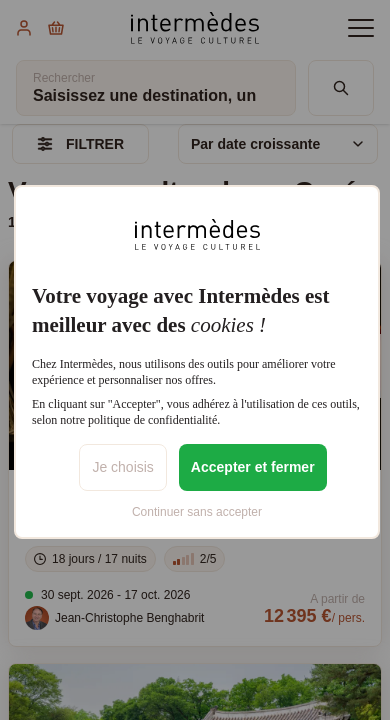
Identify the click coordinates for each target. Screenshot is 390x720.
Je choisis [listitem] (122, 467)
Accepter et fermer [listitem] (253, 467)
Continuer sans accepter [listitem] (197, 512)
